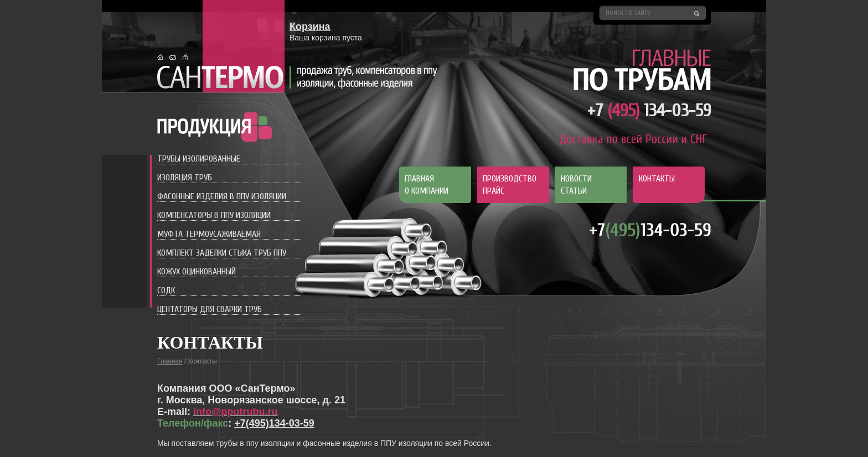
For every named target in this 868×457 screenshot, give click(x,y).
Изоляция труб (185, 178)
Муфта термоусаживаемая (209, 234)
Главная (419, 179)
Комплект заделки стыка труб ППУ (222, 253)
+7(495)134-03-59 (274, 423)
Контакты (657, 179)
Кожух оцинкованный (197, 272)
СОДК (166, 290)
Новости (576, 179)
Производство (510, 179)
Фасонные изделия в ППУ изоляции (222, 196)
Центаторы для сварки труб (210, 309)
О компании (427, 191)
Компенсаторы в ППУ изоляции (214, 215)
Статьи (574, 191)
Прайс (494, 191)
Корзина (310, 27)
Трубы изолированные (199, 159)
